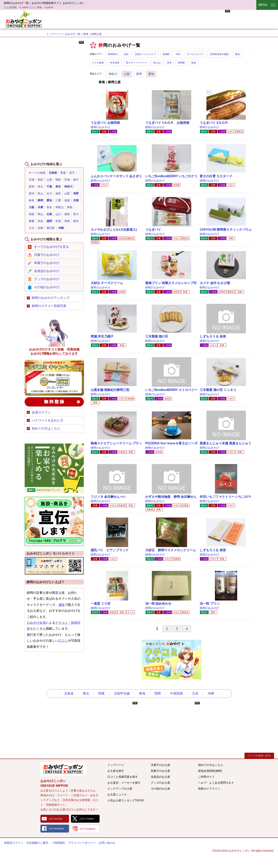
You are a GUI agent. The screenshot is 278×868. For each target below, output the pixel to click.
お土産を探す (116, 771)
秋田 (40, 180)
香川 (76, 214)
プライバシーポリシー (82, 843)
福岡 (49, 221)
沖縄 (61, 228)
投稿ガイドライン (209, 789)
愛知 (151, 74)
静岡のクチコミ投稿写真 (49, 306)
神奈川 (113, 74)
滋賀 (67, 200)
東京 (58, 186)
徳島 (67, 214)
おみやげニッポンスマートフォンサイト (54, 566)
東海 (86, 34)
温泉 (194, 63)
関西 (158, 693)
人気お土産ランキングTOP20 (126, 800)
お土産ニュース (117, 794)
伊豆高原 (115, 63)
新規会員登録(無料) (210, 771)
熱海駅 (166, 54)
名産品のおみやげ (47, 271)
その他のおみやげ (47, 287)
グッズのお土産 (160, 783)
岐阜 (32, 200)
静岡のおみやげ (100, 127)
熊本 (76, 221)
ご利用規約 (58, 843)
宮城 (32, 180)
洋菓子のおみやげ (47, 255)
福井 (58, 193)
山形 (49, 180)
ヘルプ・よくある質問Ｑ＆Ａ (216, 783)
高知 (40, 221)
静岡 (40, 200)
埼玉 (40, 186)
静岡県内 (113, 54)
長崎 (67, 221)
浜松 (126, 54)
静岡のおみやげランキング (51, 298)
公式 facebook (56, 829)
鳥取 (70, 207)
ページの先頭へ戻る (259, 756)
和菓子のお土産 (160, 771)
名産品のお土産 (160, 777)
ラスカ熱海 (98, 63)
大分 (32, 228)
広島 (49, 214)
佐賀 (58, 221)
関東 (102, 693)
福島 (58, 180)
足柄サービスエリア (146, 54)
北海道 (53, 173)
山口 (58, 214)
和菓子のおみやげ (47, 263)
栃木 (76, 180)
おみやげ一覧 (73, 34)
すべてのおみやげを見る (51, 247)
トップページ (54, 34)
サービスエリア (195, 54)
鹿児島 (51, 228)
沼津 (169, 63)
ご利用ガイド (206, 777)
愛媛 (32, 221)
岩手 (72, 173)
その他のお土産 (160, 789)
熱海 (237, 54)
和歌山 (60, 207)
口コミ (63, 641)
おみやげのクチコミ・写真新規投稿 (54, 378)
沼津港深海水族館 (219, 54)
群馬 (32, 186)
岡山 (40, 214)
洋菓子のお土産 (160, 765)
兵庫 (40, 207)
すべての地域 (37, 173)
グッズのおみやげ (47, 279)
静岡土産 (97, 34)
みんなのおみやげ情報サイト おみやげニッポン (63, 769)
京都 (76, 200)
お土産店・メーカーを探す (124, 783)
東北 (86, 693)
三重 (58, 200)
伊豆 (178, 54)
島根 (32, 214)
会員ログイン (41, 412)
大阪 (32, 207)
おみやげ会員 (36, 623)
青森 (63, 173)
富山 (40, 193)
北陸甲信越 (122, 693)
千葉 (49, 186)
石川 (49, 193)
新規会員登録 (54, 402)
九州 (195, 693)
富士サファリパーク (136, 63)
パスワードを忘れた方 (48, 420)
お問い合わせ (107, 843)
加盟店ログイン (14, 843)
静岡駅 (181, 63)
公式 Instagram (87, 829)
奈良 (49, 207)
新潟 (32, 193)
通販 (62, 605)
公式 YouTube (55, 819)
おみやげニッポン (24, 19)
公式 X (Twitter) (87, 819)
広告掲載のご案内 (37, 843)
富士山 (157, 63)
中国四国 (176, 693)
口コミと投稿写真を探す (123, 777)
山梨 (127, 74)
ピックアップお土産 (120, 789)
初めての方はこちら (46, 428)
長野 (139, 74)
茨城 (67, 180)
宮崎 (40, 228)
